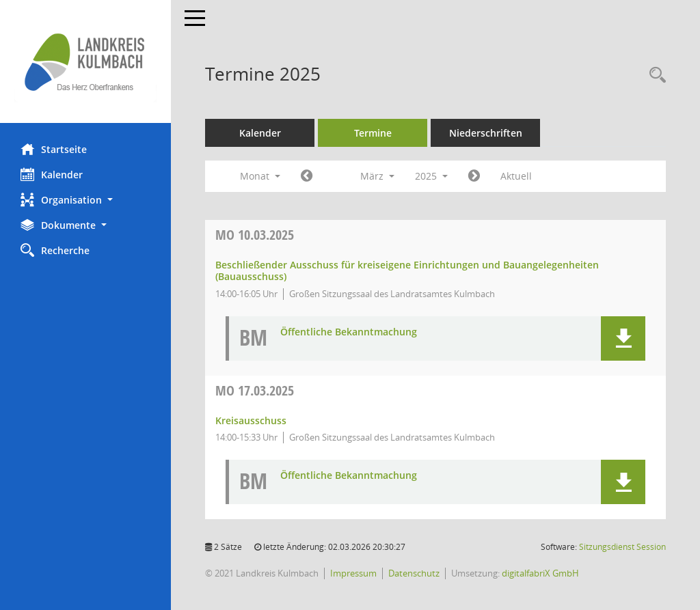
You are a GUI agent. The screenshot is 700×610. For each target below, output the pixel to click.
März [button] (377, 176)
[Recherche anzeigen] (654, 75)
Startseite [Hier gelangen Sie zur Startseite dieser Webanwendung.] (54, 149)
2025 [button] (431, 176)
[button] (85, 200)
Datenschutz (414, 573)
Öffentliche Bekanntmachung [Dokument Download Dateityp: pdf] (349, 332)
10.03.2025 (255, 235)
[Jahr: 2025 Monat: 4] (474, 176)
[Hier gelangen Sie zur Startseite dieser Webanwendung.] (85, 61)
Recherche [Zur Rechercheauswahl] (55, 250)
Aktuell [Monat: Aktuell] (516, 176)
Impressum (353, 573)
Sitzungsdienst (622, 547)
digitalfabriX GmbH (540, 573)
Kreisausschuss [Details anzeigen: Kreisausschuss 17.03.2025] (251, 420)
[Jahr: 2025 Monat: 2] (307, 176)
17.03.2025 (255, 390)
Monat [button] (260, 176)
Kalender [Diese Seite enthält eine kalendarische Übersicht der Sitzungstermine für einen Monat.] (52, 174)
